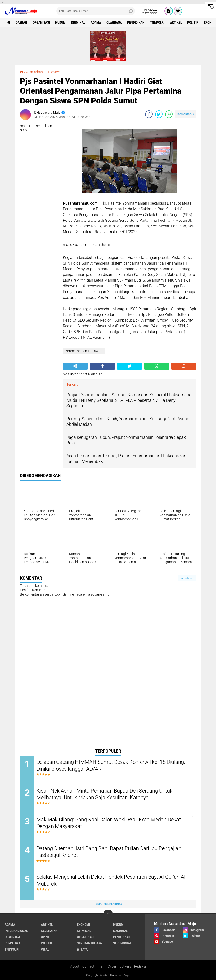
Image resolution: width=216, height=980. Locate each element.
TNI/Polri (158, 22)
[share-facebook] (149, 114)
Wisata (82, 949)
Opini (45, 937)
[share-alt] (75, 366)
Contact (88, 966)
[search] (96, 11)
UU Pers (125, 966)
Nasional (120, 931)
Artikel (176, 22)
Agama (96, 22)
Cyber (112, 966)
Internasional (16, 931)
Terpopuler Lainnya (108, 904)
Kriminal (78, 22)
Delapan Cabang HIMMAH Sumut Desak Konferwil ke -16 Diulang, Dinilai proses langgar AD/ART (111, 765)
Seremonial (122, 943)
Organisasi (41, 22)
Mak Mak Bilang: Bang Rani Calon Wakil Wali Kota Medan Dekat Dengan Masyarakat (109, 823)
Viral (45, 949)
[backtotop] (108, 914)
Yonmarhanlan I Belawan (44, 72)
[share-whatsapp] (169, 114)
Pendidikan (136, 22)
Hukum (61, 22)
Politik (193, 22)
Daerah (21, 22)
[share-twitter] (159, 114)
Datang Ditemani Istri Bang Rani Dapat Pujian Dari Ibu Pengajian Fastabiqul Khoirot (109, 852)
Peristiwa (13, 943)
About (75, 966)
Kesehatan (49, 931)
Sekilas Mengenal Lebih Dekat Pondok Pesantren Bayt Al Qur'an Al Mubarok (111, 881)
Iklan (101, 966)
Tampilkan (187, 578)
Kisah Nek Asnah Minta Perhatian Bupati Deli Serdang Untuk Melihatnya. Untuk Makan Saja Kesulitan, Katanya (105, 794)
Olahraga (114, 22)
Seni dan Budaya (89, 943)
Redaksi (140, 966)
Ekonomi (83, 925)
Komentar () (186, 114)
